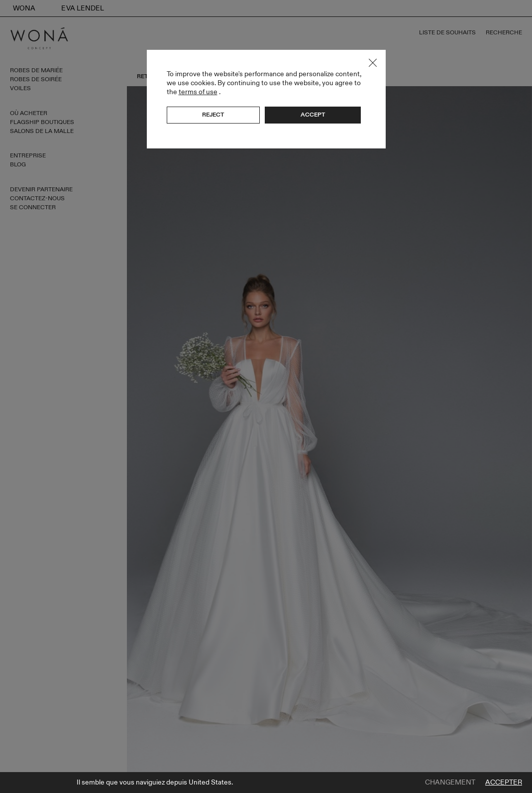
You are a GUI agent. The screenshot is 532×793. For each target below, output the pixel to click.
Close (373, 63)
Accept (313, 115)
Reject (213, 115)
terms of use (198, 92)
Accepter (504, 783)
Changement (450, 783)
